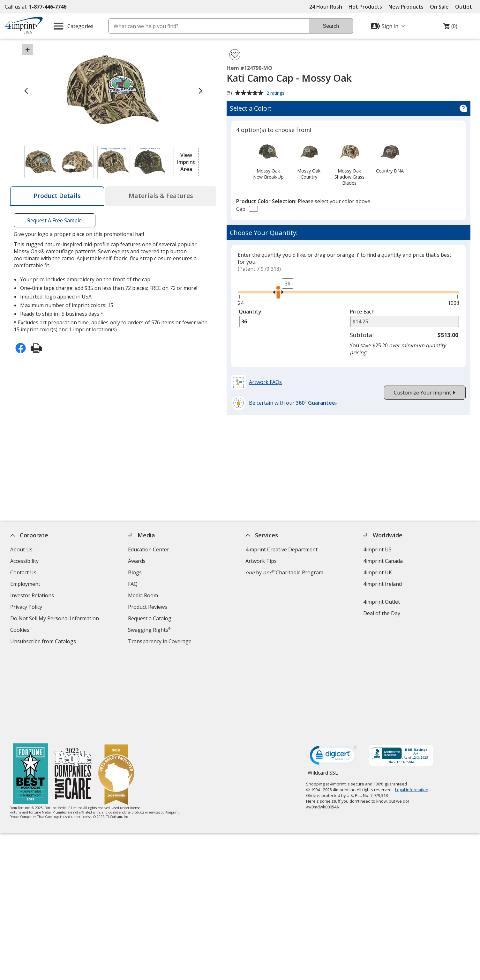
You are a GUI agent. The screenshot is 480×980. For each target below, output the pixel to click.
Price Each (362, 312)
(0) (450, 28)
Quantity (250, 312)
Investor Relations (33, 596)
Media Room (143, 595)
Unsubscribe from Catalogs (44, 642)
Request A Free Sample (54, 220)
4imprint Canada (383, 561)
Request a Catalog (150, 618)
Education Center (149, 549)
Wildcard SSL (323, 692)
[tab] (57, 196)
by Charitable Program (284, 572)
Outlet (465, 7)
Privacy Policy (27, 608)
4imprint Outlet (382, 602)
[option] (268, 160)
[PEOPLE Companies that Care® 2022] (73, 691)
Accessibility (24, 561)
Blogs (135, 572)
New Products (406, 7)
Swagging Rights (149, 630)
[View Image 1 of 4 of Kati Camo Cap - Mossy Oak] (41, 162)
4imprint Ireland (382, 584)
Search (331, 26)
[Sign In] (389, 26)
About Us (21, 549)
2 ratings (276, 93)
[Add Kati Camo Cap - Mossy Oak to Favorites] (235, 55)
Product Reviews (148, 607)
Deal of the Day (382, 613)
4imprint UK (378, 572)
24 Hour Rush (326, 7)
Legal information (412, 706)
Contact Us (23, 572)
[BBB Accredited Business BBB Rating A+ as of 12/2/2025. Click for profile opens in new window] (401, 673)
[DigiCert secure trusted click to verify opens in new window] (334, 674)
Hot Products (365, 7)
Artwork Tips (261, 561)
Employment (25, 584)
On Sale (439, 7)
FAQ (133, 584)
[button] (186, 162)
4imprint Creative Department (281, 549)
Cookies (21, 631)
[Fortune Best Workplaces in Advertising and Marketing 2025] (30, 691)
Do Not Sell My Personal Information (55, 619)
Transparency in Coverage (161, 642)
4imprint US (377, 549)
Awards (137, 561)
